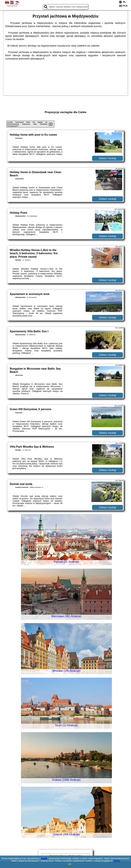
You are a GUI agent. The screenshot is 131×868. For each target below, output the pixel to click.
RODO (117, 861)
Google (44, 858)
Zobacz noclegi (108, 158)
